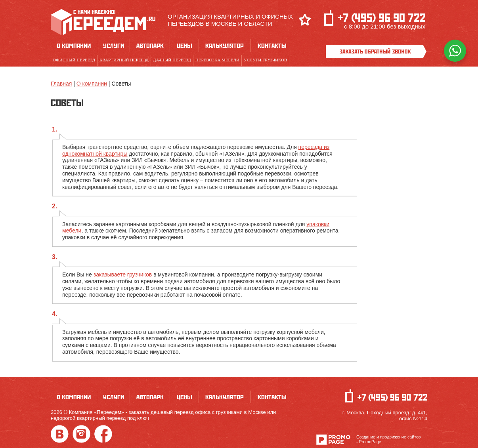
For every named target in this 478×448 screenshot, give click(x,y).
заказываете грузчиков (123, 275)
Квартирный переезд (124, 60)
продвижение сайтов (401, 437)
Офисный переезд (74, 60)
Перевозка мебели (217, 60)
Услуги (114, 46)
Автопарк (150, 46)
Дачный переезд (172, 60)
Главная (61, 84)
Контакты (272, 46)
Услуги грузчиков (266, 60)
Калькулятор (225, 46)
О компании (74, 46)
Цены (185, 46)
